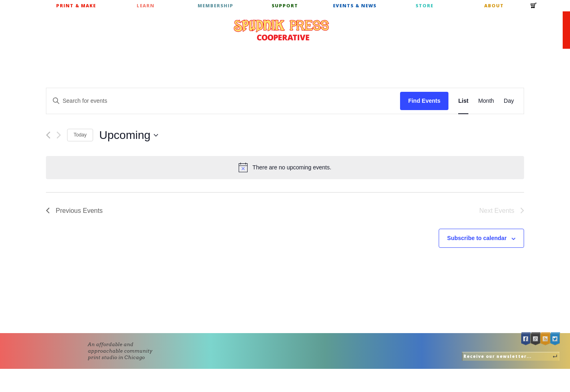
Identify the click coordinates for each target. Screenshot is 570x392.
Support (285, 5)
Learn (146, 5)
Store (424, 5)
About (494, 5)
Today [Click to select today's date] (80, 135)
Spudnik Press (281, 30)
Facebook (526, 339)
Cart (534, 8)
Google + (536, 339)
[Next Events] (59, 135)
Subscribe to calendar (477, 238)
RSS (546, 339)
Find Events (424, 101)
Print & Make (76, 5)
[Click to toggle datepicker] (129, 135)
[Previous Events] (48, 135)
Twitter (555, 339)
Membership (215, 5)
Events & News (355, 5)
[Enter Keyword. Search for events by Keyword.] (223, 101)
